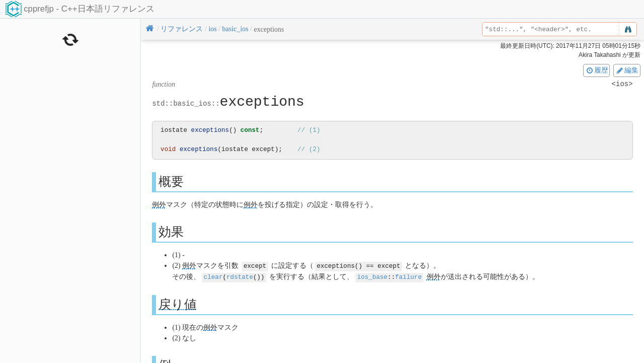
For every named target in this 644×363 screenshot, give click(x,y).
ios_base (372, 276)
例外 (159, 205)
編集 (627, 70)
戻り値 (178, 303)
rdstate (240, 276)
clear (213, 276)
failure (408, 276)
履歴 (597, 70)
